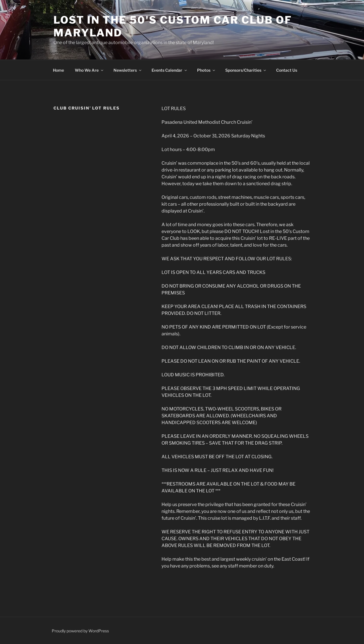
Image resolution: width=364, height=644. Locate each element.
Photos (206, 70)
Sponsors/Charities (246, 70)
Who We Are (89, 70)
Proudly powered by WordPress (80, 631)
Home (58, 70)
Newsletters (128, 70)
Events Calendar (170, 70)
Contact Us (287, 70)
